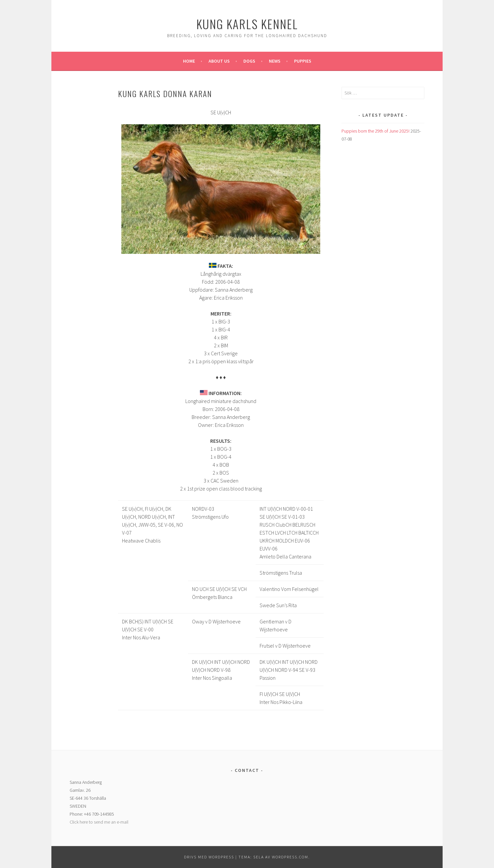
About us (219, 61)
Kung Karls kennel (247, 24)
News (275, 61)
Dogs (249, 61)
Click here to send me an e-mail (99, 822)
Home (189, 61)
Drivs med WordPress (209, 857)
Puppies (303, 61)
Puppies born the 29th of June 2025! (375, 131)
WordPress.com (290, 857)
